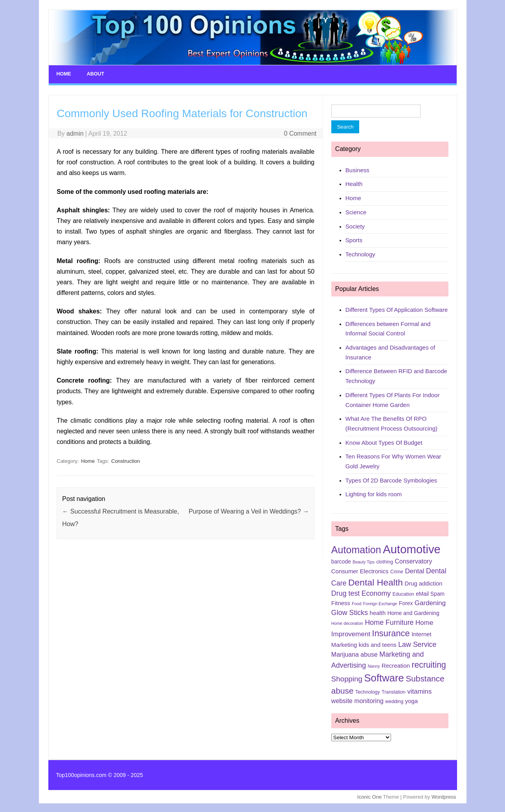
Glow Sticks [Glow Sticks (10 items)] (350, 612)
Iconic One (369, 796)
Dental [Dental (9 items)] (414, 570)
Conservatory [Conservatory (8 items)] (414, 561)
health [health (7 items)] (378, 612)
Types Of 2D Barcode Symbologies (391, 480)
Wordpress (444, 796)
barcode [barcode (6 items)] (341, 561)
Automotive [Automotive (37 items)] (412, 549)
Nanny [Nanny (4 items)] (374, 665)
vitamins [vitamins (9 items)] (419, 691)
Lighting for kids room (374, 494)
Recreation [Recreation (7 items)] (396, 665)
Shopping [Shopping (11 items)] (347, 679)
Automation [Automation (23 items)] (356, 549)
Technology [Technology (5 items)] (368, 692)
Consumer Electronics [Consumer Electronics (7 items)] (360, 571)
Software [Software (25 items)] (384, 678)
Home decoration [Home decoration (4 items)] (347, 622)
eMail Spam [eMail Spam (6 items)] (430, 593)
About (95, 74)
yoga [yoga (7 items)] (411, 700)
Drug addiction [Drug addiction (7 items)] (424, 583)
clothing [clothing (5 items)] (385, 562)
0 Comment (300, 133)
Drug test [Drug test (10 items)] (345, 593)
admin (75, 133)
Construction (126, 461)
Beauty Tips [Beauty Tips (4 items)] (364, 562)
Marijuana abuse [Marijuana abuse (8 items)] (354, 654)
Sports (354, 240)
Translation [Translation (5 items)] (394, 692)
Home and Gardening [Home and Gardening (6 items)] (413, 612)
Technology (360, 253)
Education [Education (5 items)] (403, 593)
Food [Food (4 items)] (356, 603)
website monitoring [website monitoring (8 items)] (357, 700)
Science (356, 211)
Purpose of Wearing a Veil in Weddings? (249, 511)
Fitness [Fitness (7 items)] (341, 602)
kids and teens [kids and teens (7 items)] (378, 644)
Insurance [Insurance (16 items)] (391, 632)
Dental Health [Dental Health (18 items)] (376, 582)
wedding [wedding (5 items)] (394, 701)
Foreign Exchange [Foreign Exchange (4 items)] (380, 603)
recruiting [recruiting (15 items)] (429, 664)
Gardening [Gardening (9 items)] (430, 602)
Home (64, 74)
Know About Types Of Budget (384, 442)
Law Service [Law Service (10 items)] (417, 644)
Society (355, 226)
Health (354, 183)
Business (357, 169)
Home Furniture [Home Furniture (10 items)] (389, 622)
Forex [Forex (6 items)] (406, 602)
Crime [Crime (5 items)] (397, 571)
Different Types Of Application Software (397, 309)
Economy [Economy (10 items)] (376, 593)
